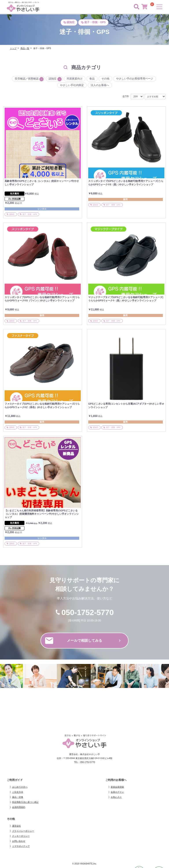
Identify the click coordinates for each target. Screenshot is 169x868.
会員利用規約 (19, 807)
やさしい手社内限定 (72, 85)
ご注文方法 (18, 792)
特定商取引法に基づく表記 (25, 802)
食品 (92, 79)
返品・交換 (18, 797)
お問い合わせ (19, 841)
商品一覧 (25, 48)
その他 (105, 79)
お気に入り (116, 797)
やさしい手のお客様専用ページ (135, 79)
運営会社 (17, 826)
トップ (13, 48)
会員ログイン (117, 792)
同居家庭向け (75, 79)
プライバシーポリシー (23, 831)
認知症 (53, 79)
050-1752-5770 (84, 612)
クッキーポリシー (21, 836)
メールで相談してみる (83, 641)
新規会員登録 (117, 787)
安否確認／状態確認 (27, 79)
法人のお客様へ (100, 85)
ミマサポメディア (21, 846)
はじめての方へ (20, 787)
